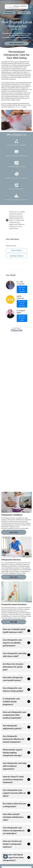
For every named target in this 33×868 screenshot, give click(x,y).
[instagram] (6, 819)
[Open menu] (31, 7)
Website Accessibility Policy (23, 864)
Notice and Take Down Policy (10, 864)
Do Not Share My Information (16, 863)
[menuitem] (4, 853)
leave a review (17, 710)
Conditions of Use (27, 863)
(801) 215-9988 (6, 811)
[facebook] (3, 819)
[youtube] (9, 819)
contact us (19, 107)
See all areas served (8, 804)
